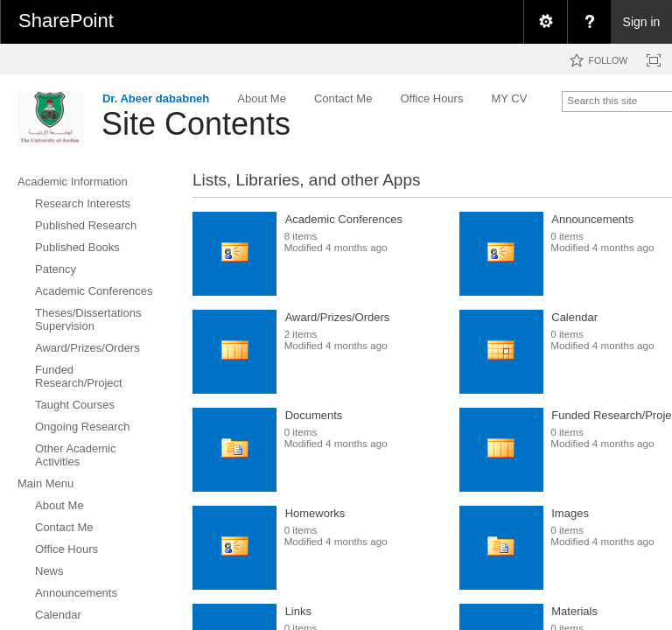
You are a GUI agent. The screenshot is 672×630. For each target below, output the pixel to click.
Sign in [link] (642, 22)
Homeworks (315, 513)
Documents (314, 415)
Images (570, 513)
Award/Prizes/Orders (338, 317)
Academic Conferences (344, 219)
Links (298, 611)
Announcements (592, 219)
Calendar (574, 317)
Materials (574, 611)
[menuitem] (545, 22)
